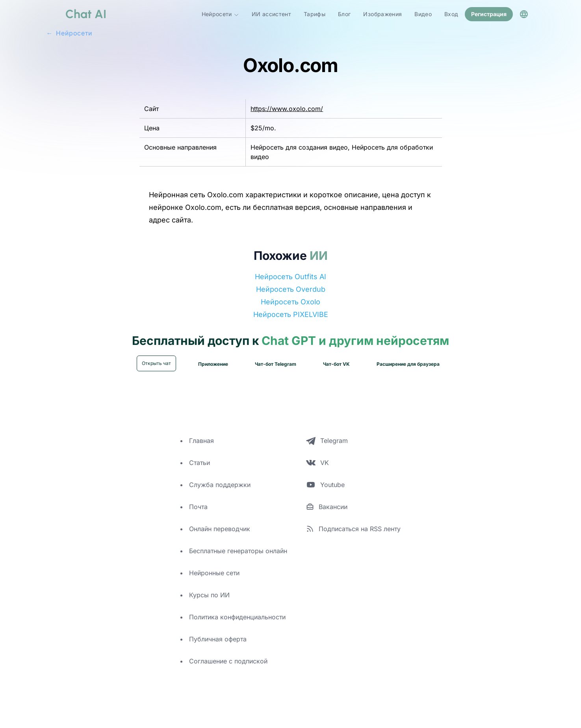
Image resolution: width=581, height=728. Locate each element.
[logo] (76, 14)
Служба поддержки (220, 484)
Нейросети (220, 14)
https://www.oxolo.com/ (287, 108)
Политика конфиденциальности (237, 616)
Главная (201, 440)
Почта (198, 506)
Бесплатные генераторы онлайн (238, 550)
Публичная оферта (218, 638)
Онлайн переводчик (220, 528)
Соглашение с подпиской (228, 660)
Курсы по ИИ (209, 594)
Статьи (200, 462)
